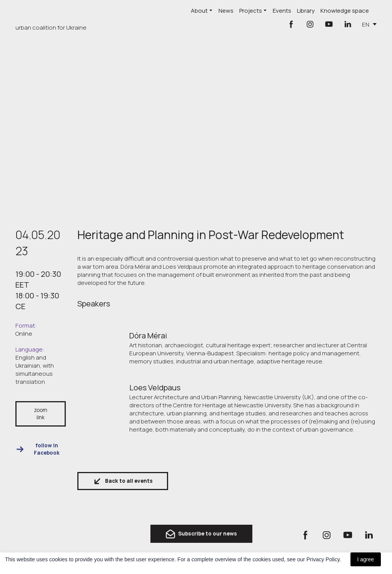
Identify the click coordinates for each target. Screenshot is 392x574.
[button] (291, 24)
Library (306, 11)
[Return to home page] (52, 14)
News (226, 11)
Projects (251, 11)
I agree (366, 559)
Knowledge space (345, 11)
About (199, 11)
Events (282, 11)
